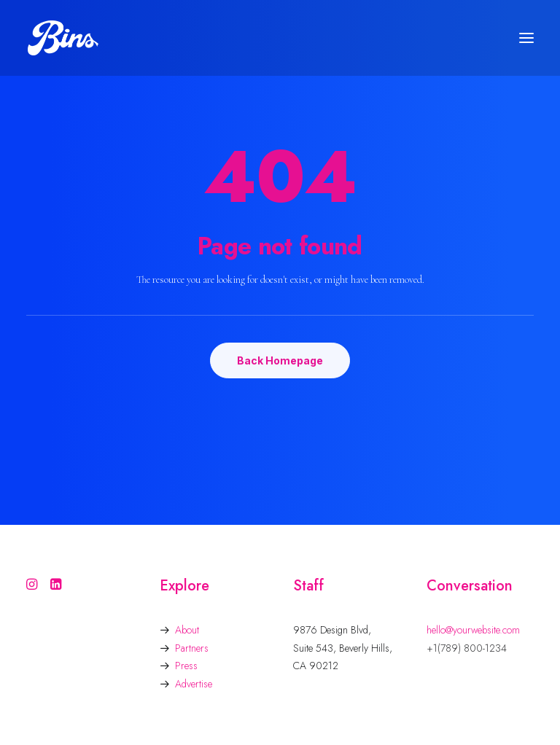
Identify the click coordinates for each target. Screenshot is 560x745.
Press (186, 666)
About (187, 630)
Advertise (194, 684)
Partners (192, 648)
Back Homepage (280, 360)
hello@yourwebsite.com (473, 630)
